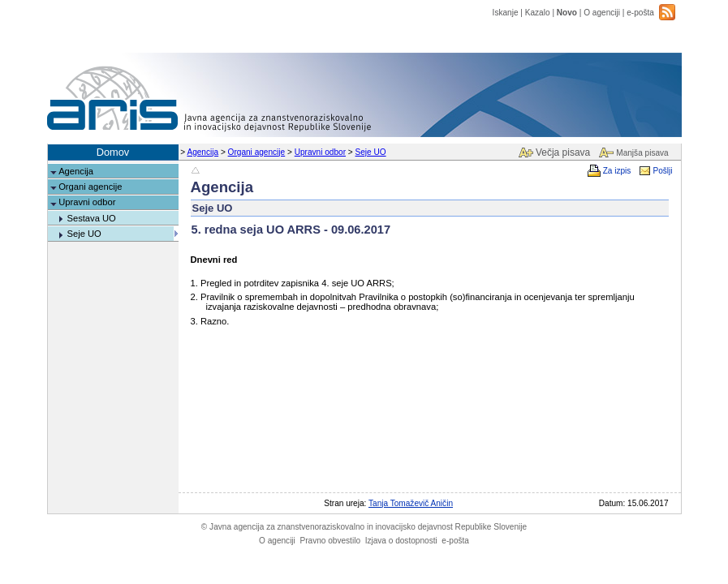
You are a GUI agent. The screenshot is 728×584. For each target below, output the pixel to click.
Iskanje (506, 13)
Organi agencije (257, 152)
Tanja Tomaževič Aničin (411, 503)
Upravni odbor (320, 152)
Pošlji (662, 171)
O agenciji (602, 13)
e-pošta (640, 13)
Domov (113, 152)
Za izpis (617, 171)
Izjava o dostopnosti (401, 541)
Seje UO (371, 152)
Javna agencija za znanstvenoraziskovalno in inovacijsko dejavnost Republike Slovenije (364, 527)
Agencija (202, 152)
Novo (567, 13)
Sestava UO (91, 218)
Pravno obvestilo (330, 541)
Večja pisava (563, 152)
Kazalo (538, 13)
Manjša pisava (642, 153)
